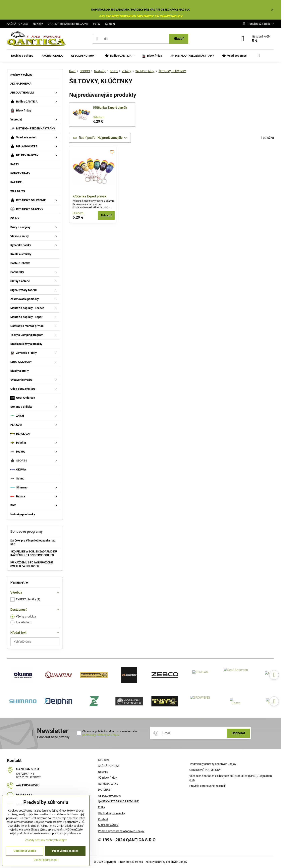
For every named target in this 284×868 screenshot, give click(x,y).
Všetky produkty (23, 617)
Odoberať (238, 733)
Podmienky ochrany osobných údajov (213, 764)
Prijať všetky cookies (65, 851)
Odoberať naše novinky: (54, 737)
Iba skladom (21, 622)
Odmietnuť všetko (25, 851)
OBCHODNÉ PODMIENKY (205, 770)
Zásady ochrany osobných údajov (166, 862)
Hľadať (179, 39)
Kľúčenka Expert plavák (110, 108)
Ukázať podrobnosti (46, 860)
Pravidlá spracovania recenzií (207, 786)
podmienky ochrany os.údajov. (101, 735)
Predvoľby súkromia (131, 862)
